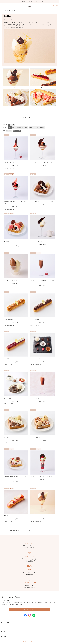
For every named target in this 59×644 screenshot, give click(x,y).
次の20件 (20, 530)
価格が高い (32, 128)
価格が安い (25, 128)
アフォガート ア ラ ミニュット (37, 241)
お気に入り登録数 (40, 128)
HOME (6, 10)
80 (14, 125)
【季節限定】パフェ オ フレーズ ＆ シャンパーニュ (42, 477)
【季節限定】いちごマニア (10, 163)
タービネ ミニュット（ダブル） (11, 280)
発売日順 (19, 128)
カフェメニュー (14, 10)
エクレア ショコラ (35, 320)
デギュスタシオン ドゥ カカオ (37, 359)
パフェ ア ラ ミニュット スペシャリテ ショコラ (41, 163)
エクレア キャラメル (8, 320)
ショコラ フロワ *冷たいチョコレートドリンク (41, 398)
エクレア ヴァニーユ (8, 359)
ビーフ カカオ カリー (8, 398)
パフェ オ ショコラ (35, 516)
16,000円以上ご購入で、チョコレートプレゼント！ (29, 2)
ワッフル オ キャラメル (36, 437)
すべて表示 (9, 131)
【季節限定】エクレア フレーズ (11, 516)
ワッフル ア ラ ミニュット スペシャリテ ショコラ (42, 202)
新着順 (14, 128)
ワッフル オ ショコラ (8, 437)
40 (11, 125)
